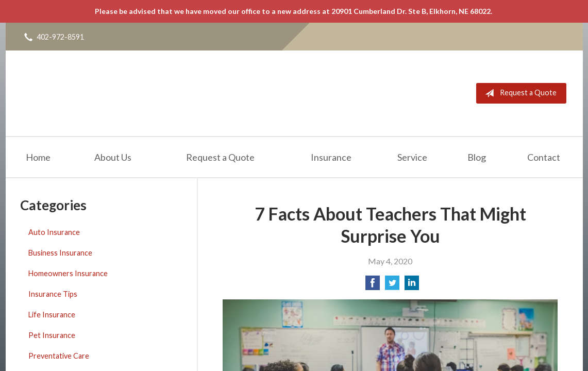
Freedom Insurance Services (105, 93)
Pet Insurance (52, 335)
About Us (113, 157)
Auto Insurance (54, 232)
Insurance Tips (53, 294)
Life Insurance (52, 315)
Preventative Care (59, 356)
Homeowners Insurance (68, 273)
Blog (477, 157)
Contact (544, 157)
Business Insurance (60, 253)
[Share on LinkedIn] (412, 286)
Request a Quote (519, 93)
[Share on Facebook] (373, 286)
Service (412, 157)
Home (38, 157)
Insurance (331, 157)
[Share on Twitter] (392, 286)
